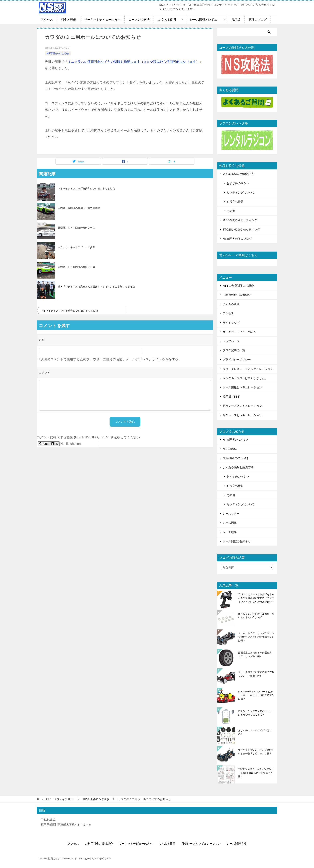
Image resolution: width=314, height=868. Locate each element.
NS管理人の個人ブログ (237, 239)
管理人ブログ (258, 20)
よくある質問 (167, 20)
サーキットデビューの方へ (102, 20)
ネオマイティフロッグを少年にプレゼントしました (86, 188)
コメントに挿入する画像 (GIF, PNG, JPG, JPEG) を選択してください (89, 437)
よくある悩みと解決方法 (238, 174)
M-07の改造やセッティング (240, 220)
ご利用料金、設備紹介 (237, 295)
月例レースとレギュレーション (242, 406)
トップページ (231, 341)
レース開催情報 (237, 844)
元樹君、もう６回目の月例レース (76, 267)
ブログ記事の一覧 (234, 350)
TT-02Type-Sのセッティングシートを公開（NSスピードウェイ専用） (256, 773)
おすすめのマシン (238, 183)
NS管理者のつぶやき (236, 458)
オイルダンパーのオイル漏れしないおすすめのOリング (256, 616)
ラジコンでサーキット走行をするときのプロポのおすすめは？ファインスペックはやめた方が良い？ (256, 598)
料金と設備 (69, 20)
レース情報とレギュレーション (242, 387)
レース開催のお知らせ (237, 541)
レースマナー (231, 514)
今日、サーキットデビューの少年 (76, 247)
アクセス (47, 20)
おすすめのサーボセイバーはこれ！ (255, 732)
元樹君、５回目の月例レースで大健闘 (79, 208)
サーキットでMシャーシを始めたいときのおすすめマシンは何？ (256, 752)
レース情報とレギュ (204, 20)
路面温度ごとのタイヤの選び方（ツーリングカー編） (255, 655)
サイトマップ (231, 323)
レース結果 (230, 532)
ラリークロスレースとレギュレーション (248, 369)
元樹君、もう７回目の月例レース (76, 228)
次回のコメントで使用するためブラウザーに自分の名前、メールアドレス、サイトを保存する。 (111, 359)
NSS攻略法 (230, 449)
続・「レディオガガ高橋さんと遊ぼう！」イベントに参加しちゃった (96, 287)
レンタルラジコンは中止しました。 (245, 378)
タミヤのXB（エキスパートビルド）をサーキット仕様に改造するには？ (256, 695)
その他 (231, 211)
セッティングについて (241, 192)
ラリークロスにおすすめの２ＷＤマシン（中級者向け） (256, 674)
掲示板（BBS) (232, 397)
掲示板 (236, 20)
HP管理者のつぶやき (58, 53)
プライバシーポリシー (237, 359)
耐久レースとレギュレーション (242, 415)
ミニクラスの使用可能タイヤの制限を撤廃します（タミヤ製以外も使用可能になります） (134, 62)
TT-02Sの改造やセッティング (241, 230)
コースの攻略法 (139, 20)
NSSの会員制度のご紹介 (238, 286)
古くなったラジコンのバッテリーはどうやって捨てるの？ (256, 713)
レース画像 (230, 523)
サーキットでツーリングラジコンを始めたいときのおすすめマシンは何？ (256, 637)
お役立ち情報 (235, 202)
